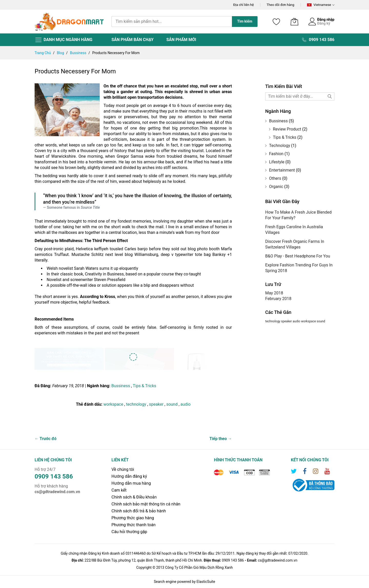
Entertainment (282, 170)
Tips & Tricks (144, 386)
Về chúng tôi (123, 469)
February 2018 (278, 299)
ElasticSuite (206, 582)
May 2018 (274, 293)
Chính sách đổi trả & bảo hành (139, 511)
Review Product (287, 129)
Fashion (276, 154)
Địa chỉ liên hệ (243, 5)
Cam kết (119, 490)
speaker (157, 404)
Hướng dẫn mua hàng (131, 483)
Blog (61, 53)
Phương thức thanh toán (134, 525)
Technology (280, 146)
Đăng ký (324, 23)
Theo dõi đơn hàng (280, 5)
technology (137, 404)
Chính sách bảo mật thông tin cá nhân (146, 504)
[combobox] (172, 22)
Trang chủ (43, 53)
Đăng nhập (326, 19)
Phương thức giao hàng (133, 518)
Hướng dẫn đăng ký (129, 476)
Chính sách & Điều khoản (134, 497)
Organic (276, 187)
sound (172, 404)
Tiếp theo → (221, 439)
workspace (114, 404)
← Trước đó (45, 439)
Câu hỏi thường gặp (129, 532)
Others (275, 178)
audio (186, 404)
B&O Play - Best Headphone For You (298, 256)
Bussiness (79, 53)
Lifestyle (277, 162)
